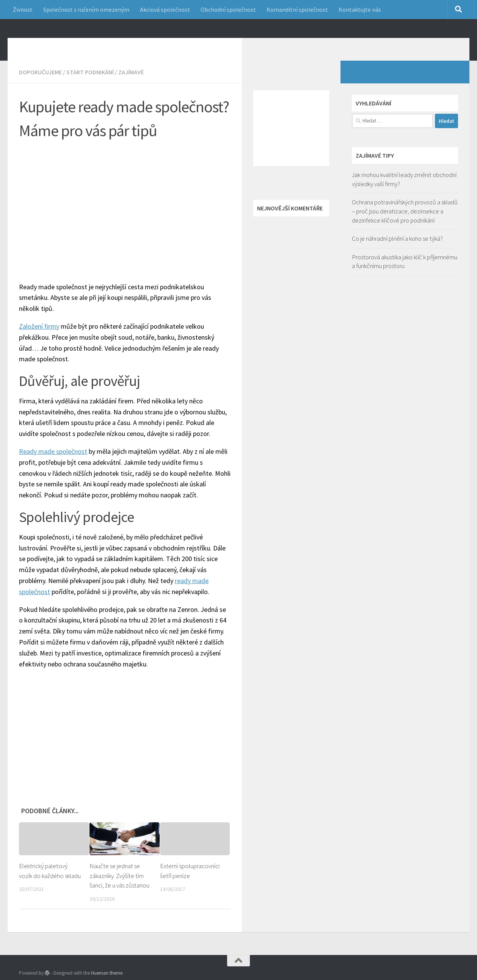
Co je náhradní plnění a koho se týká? (397, 250)
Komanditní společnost (297, 9)
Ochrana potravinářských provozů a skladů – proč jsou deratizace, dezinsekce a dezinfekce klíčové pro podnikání (405, 222)
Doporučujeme (40, 83)
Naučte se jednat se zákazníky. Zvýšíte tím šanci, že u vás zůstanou (120, 887)
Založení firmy (39, 338)
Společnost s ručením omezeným (86, 9)
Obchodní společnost (228, 9)
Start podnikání (90, 83)
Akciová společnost (165, 9)
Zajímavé (131, 83)
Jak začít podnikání (84, 45)
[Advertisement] (130, 214)
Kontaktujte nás (360, 9)
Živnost (23, 9)
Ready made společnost (53, 463)
